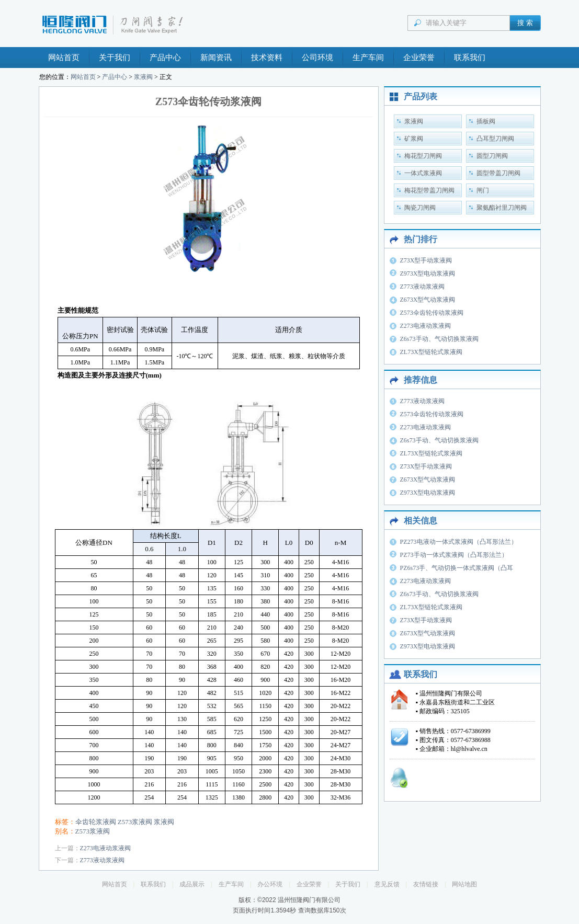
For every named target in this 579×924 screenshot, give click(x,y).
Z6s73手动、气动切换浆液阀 (439, 339)
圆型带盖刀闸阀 (498, 173)
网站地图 (464, 884)
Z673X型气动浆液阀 (428, 300)
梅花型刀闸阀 (423, 156)
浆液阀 (143, 77)
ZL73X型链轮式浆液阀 (431, 352)
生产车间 (368, 58)
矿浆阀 (414, 139)
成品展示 (192, 884)
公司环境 (317, 58)
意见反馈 (387, 884)
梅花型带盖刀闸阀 (429, 190)
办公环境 (270, 884)
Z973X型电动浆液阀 (428, 273)
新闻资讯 (216, 58)
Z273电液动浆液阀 (105, 848)
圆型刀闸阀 (492, 156)
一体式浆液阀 (423, 173)
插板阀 (486, 121)
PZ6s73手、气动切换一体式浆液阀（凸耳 (457, 568)
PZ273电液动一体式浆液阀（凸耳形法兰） (459, 542)
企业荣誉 (419, 58)
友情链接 (426, 884)
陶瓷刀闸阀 (420, 208)
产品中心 (165, 58)
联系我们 (470, 58)
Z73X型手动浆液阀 (426, 260)
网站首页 (64, 58)
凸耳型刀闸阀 (495, 139)
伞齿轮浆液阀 (96, 822)
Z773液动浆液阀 (102, 860)
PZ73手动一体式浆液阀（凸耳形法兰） (454, 555)
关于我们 (115, 58)
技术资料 (267, 58)
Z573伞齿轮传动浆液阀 (432, 313)
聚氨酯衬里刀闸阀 (502, 208)
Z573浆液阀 (135, 822)
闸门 (483, 190)
